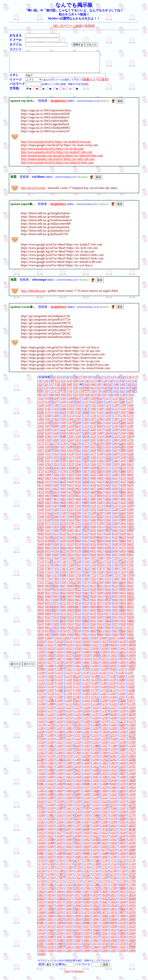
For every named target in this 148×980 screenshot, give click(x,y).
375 (41, 475)
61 (93, 392)
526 (100, 513)
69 (40, 395)
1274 (41, 729)
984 (123, 635)
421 (93, 486)
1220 (50, 711)
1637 (41, 843)
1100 (59, 673)
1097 (131, 670)
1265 (60, 725)
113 (122, 402)
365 (63, 472)
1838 (68, 906)
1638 (50, 843)
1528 (50, 809)
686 (130, 555)
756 (71, 576)
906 (123, 614)
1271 (114, 725)
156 (56, 416)
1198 (50, 705)
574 (71, 527)
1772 (68, 885)
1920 (114, 930)
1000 (49, 642)
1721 (104, 868)
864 (100, 604)
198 (78, 427)
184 (71, 423)
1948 (68, 941)
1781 (50, 889)
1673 (68, 854)
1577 (95, 823)
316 (85, 458)
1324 (95, 743)
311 (48, 458)
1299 (68, 736)
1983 (87, 951)
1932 (122, 934)
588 (78, 531)
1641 (77, 843)
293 (108, 451)
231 (130, 434)
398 (115, 479)
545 (48, 520)
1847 (50, 909)
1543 (87, 812)
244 (130, 437)
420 (85, 486)
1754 (104, 878)
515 (115, 510)
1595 (60, 830)
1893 (68, 923)
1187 (50, 701)
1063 (122, 659)
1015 (86, 645)
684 (115, 555)
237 (78, 437)
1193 (104, 701)
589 (85, 531)
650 (56, 548)
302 (78, 454)
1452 (60, 784)
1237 (104, 715)
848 (78, 600)
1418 (50, 774)
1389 (87, 764)
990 (71, 639)
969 (108, 632)
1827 (68, 903)
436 (108, 489)
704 (71, 562)
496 (71, 507)
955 (100, 628)
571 (48, 527)
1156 (68, 691)
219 (41, 434)
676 (56, 555)
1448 (122, 781)
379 (71, 475)
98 (111, 399)
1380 (104, 760)
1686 (87, 857)
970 (115, 632)
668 (93, 552)
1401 (95, 767)
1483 (41, 795)
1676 (95, 854)
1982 (77, 951)
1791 (41, 892)
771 (85, 579)
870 (48, 607)
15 (124, 381)
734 (100, 569)
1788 (114, 889)
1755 (114, 878)
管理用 (89, 26)
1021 (41, 649)
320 (115, 458)
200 (93, 427)
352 (63, 468)
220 (48, 434)
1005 (94, 642)
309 (130, 454)
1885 (95, 920)
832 (56, 597)
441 (48, 493)
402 (48, 482)
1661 (60, 850)
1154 (50, 691)
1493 (131, 795)
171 (71, 420)
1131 (41, 684)
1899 (122, 923)
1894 (77, 923)
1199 (59, 705)
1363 (50, 757)
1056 (60, 659)
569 (130, 524)
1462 (50, 788)
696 (108, 559)
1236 (95, 715)
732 (85, 569)
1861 (77, 913)
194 (48, 427)
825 (100, 593)
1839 (77, 906)
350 (48, 468)
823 (85, 593)
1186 (41, 701)
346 (115, 465)
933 (130, 621)
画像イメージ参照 (96, 83)
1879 (41, 920)
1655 (104, 847)
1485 (60, 795)
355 (85, 468)
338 (56, 465)
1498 (77, 798)
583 (41, 531)
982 (108, 635)
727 (48, 569)
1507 (60, 802)
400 (130, 479)
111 (108, 402)
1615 (41, 837)
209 (63, 430)
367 (78, 472)
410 (108, 482)
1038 (95, 652)
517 (130, 510)
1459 (122, 784)
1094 (104, 670)
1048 (87, 656)
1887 (114, 920)
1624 (122, 837)
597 (48, 534)
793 (56, 586)
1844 (122, 906)
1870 (60, 916)
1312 (86, 739)
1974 (104, 948)
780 (56, 583)
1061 (104, 659)
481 (56, 503)
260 (56, 444)
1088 (50, 670)
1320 (60, 743)
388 (41, 479)
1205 (113, 705)
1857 (41, 913)
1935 (50, 937)
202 (108, 427)
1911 (131, 927)
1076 (41, 666)
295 (123, 451)
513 (100, 510)
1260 (114, 722)
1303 (104, 736)
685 (123, 555)
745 (85, 573)
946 (130, 625)
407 (85, 482)
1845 (131, 906)
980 (93, 635)
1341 (50, 750)
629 (93, 541)
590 (93, 531)
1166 (59, 694)
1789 (122, 889)
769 (71, 579)
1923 (41, 934)
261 (63, 444)
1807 (87, 896)
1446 (104, 781)
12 (106, 381)
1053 (131, 656)
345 (108, 465)
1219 (41, 711)
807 (63, 590)
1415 (122, 771)
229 (115, 434)
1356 (87, 753)
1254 (60, 722)
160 (85, 416)
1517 (50, 805)
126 (122, 406)
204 (123, 427)
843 (41, 600)
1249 (114, 718)
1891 (50, 923)
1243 (60, 718)
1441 (60, 781)
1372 (131, 757)
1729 (77, 871)
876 (93, 607)
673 (130, 552)
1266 (68, 725)
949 (56, 628)
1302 (95, 736)
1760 (60, 882)
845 (56, 600)
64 (111, 392)
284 (41, 451)
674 (41, 555)
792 (48, 586)
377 (56, 475)
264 (85, 444)
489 (115, 503)
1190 (77, 701)
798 (93, 586)
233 (48, 437)
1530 (68, 809)
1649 (50, 847)
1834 (131, 903)
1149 (104, 687)
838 (100, 597)
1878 (131, 916)
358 (108, 468)
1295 (131, 732)
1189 (68, 701)
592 (108, 531)
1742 (95, 875)
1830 (95, 903)
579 (108, 527)
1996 (104, 955)
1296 (41, 736)
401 (41, 482)
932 (123, 621)
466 (41, 500)
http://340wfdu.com (33, 295)
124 (107, 406)
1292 (104, 732)
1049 (95, 656)
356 (93, 468)
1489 (95, 795)
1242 (50, 718)
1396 (50, 767)
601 (78, 534)
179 (130, 420)
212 (85, 430)
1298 (60, 736)
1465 (77, 788)
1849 (68, 909)
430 (63, 489)
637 (56, 545)
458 (78, 496)
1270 (104, 725)
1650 (60, 847)
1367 (87, 757)
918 (115, 618)
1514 (122, 802)
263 (78, 444)
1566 (95, 819)
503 (123, 507)
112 (115, 402)
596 (41, 534)
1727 (60, 871)
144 (63, 413)
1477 (87, 791)
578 (100, 527)
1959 (68, 944)
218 (130, 430)
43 (87, 388)
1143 (50, 687)
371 (108, 472)
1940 (95, 937)
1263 (41, 725)
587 (71, 531)
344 (100, 465)
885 (63, 611)
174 (93, 420)
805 (48, 590)
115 (41, 406)
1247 (95, 718)
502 (115, 507)
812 (100, 590)
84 (129, 395)
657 (108, 548)
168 (48, 420)
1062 (114, 659)
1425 (114, 774)
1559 (131, 816)
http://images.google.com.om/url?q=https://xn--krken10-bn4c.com (62, 160)
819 (56, 593)
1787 (104, 889)
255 (115, 440)
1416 (131, 771)
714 (48, 566)
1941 (104, 937)
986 (41, 639)
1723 (122, 868)
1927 (77, 934)
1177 (59, 698)
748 (108, 573)
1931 (114, 934)
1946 (50, 941)
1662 (68, 850)
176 (108, 420)
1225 (95, 711)
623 (48, 541)
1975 (114, 948)
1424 (104, 774)
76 (81, 395)
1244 (68, 718)
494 (56, 507)
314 (70, 458)
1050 (104, 656)
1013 (68, 645)
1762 (77, 882)
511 (85, 510)
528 (115, 513)
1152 (130, 687)
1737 (50, 875)
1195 (121, 701)
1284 (131, 729)
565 (100, 524)
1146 (77, 687)
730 (71, 569)
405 (71, 482)
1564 (77, 819)
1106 (113, 673)
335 (130, 461)
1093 (95, 670)
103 (48, 402)
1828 (77, 903)
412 (123, 482)
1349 (122, 750)
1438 (131, 777)
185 (78, 423)
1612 (113, 833)
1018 (113, 645)
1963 (104, 944)
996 (115, 639)
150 (108, 413)
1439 (41, 781)
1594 (50, 830)
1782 (60, 889)
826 (108, 593)
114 (129, 402)
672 (123, 552)
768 (63, 579)
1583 (50, 826)
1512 (104, 802)
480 (48, 503)
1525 (122, 805)
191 (123, 423)
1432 (77, 777)
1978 (41, 951)
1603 (131, 830)
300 (63, 454)
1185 (130, 698)
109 (93, 402)
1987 (122, 951)
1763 (87, 882)
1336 (104, 746)
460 (93, 496)
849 (85, 600)
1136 (86, 684)
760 (100, 576)
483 (71, 503)
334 (123, 461)
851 (100, 600)
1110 (50, 677)
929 (100, 621)
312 (55, 458)
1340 (41, 750)
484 (78, 503)
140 (130, 409)
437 (115, 489)
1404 (122, 767)
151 (115, 413)
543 (130, 517)
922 (48, 621)
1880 (50, 920)
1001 (58, 642)
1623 (114, 837)
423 (108, 486)
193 (41, 427)
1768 (131, 882)
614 (78, 538)
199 (85, 427)
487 (100, 503)
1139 (112, 684)
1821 (114, 899)
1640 (68, 843)
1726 (50, 871)
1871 (68, 916)
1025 (77, 649)
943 (108, 625)
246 (48, 440)
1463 (60, 788)
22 (64, 385)
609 (41, 538)
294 (115, 451)
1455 (87, 784)
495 (63, 507)
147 (85, 413)
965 (78, 632)
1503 (122, 798)
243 (123, 437)
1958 (60, 944)
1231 (50, 715)
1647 (131, 843)
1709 (95, 864)
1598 (87, 830)
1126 (95, 680)
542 (123, 517)
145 (71, 413)
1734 (122, 871)
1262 (131, 722)
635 (41, 545)
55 (58, 392)
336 (41, 465)
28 (99, 385)
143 (56, 413)
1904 (68, 927)
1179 (77, 698)
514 (108, 510)
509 (71, 510)
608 (130, 534)
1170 (95, 694)
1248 (104, 718)
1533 (95, 809)
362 (41, 472)
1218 (131, 708)
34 (135, 385)
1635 (122, 840)
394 (85, 479)
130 (56, 409)
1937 (68, 937)
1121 (50, 680)
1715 (50, 868)
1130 (130, 680)
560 (63, 524)
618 (108, 538)
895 (41, 614)
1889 (131, 920)
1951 (95, 941)
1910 (122, 927)
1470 (122, 788)
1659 (41, 850)
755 (63, 576)
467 (48, 500)
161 (93, 416)
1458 (114, 784)
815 (123, 590)
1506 (50, 802)
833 (63, 597)
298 (48, 454)
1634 (114, 840)
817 (41, 593)
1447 (114, 781)
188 (100, 423)
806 (56, 590)
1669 (131, 850)
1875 (104, 916)
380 (78, 475)
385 (115, 475)
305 (100, 454)
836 (85, 597)
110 (100, 402)
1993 (77, 955)
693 (85, 559)
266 (100, 444)
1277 (68, 729)
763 (123, 576)
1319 (50, 743)
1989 (41, 955)
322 (130, 458)
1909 (114, 927)
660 (130, 548)
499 (93, 507)
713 (41, 566)
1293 (114, 732)
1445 (95, 781)
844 (48, 600)
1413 (104, 771)
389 (48, 479)
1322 (77, 743)
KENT (68, 975)
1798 (104, 892)
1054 (41, 659)
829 (130, 593)
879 (115, 607)
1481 (122, 791)
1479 (104, 791)
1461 (41, 788)
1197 (41, 705)
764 (130, 576)
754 (56, 576)
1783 (68, 889)
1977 (131, 948)
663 (56, 552)
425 (123, 486)
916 (100, 618)
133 (78, 409)
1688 (104, 857)
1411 (86, 771)
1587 (87, 826)
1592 (131, 826)
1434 (95, 777)
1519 (68, 805)
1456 (95, 784)
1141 (130, 684)
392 (71, 479)
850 (93, 600)
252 (93, 440)
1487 (77, 795)
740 (48, 573)
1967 (41, 948)
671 (115, 552)
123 (100, 406)
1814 (50, 899)
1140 (121, 684)
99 (117, 399)
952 (78, 628)
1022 (50, 649)
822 (78, 593)
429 (56, 489)
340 (71, 465)
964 (71, 632)
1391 (104, 764)
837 (93, 597)
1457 (104, 784)
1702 (131, 861)
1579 (114, 823)
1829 (87, 903)
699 (130, 559)
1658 (131, 847)
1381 (114, 760)
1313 (95, 739)
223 (71, 434)
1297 (50, 736)
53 (46, 392)
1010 (41, 645)
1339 (131, 746)
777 (130, 579)
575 (78, 527)
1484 (50, 795)
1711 (113, 864)
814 (115, 590)
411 (115, 482)
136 (100, 409)
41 (75, 388)
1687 (95, 857)
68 (135, 392)
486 (93, 503)
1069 (77, 663)
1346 (95, 750)
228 (108, 434)
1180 (86, 698)
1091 (77, 670)
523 (78, 513)
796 (78, 586)
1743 (104, 875)
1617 (60, 837)
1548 (131, 812)
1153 (41, 691)
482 (63, 503)
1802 (41, 896)
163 (108, 416)
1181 (95, 698)
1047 (77, 656)
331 (100, 461)
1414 (113, 771)
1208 (41, 708)
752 (41, 576)
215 (108, 430)
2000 (41, 958)
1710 (104, 864)
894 (130, 611)
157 (63, 416)
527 (108, 513)
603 (93, 534)
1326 (114, 743)
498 (85, 507)
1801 (131, 892)
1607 (68, 833)
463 (115, 496)
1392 (114, 764)
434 (93, 489)
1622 (104, 837)
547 (63, 520)
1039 (104, 652)
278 (93, 447)
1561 (50, 819)
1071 (95, 663)
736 (115, 569)
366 (71, 472)
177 (115, 420)
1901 (41, 927)
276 (78, 447)
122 (92, 406)
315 (78, 458)
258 (41, 444)
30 (111, 385)
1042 (131, 652)
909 (48, 618)
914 (85, 618)
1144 (59, 687)
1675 (87, 854)
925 (71, 621)
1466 (87, 788)
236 (71, 437)
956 (108, 628)
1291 (95, 732)
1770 (50, 885)
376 (48, 475)
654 (85, 548)
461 (100, 496)
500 (100, 507)
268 (115, 444)
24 (75, 385)
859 (63, 604)
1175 (41, 698)
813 (108, 590)
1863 (95, 913)
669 (100, 552)
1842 (104, 906)
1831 (104, 903)
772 (93, 579)
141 (41, 413)
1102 (77, 673)
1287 (60, 732)
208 (56, 430)
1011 (50, 645)
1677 (104, 854)
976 (63, 635)
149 (100, 413)
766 (48, 579)
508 (63, 510)
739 (41, 573)
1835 (41, 906)
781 (63, 583)
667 (85, 552)
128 (41, 409)
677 (63, 555)
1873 (87, 916)
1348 (114, 750)
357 (100, 468)
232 (41, 437)
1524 (114, 805)
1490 (104, 795)
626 (71, 541)
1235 (87, 715)
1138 (104, 684)
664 (63, 552)
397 (108, 479)
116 (48, 406)
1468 (104, 788)
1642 (87, 843)
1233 (68, 715)
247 (56, 440)
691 (71, 559)
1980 (60, 951)
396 (100, 479)
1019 (122, 645)
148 (93, 413)
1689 (114, 857)
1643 (95, 843)
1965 (122, 944)
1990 (50, 955)
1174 (130, 694)
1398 (68, 767)
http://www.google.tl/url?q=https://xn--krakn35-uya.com (56, 146)
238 (85, 437)
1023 (60, 649)
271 (41, 447)
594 (123, 531)
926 (78, 621)
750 (123, 573)
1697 (87, 861)
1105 (104, 673)
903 (100, 614)
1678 (114, 854)
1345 (87, 750)
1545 (104, 812)
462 (108, 496)
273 (56, 447)
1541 (68, 812)
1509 (77, 802)
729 (63, 569)
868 (130, 604)
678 (71, 555)
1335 (95, 746)
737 (123, 569)
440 (41, 493)
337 (48, 465)
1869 (50, 916)
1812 (131, 896)
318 (100, 458)
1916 (77, 930)
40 (70, 388)
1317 (131, 739)
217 (123, 430)
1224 (87, 711)
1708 (87, 864)
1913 (50, 930)
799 (100, 586)
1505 (41, 802)
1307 (41, 739)
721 (100, 566)
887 (78, 611)
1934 (41, 937)
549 (78, 520)
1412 (95, 771)
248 (63, 440)
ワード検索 (74, 26)
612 (63, 538)
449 (108, 493)
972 (130, 632)
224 (78, 434)
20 (52, 385)
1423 (95, 774)
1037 (87, 652)
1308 (50, 739)
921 (41, 621)
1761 (68, 882)
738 (130, 569)
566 (108, 524)
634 (130, 541)
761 (108, 576)
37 (52, 388)
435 (100, 489)
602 (85, 534)
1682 (50, 857)
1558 (122, 816)
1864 (104, 913)
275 (71, 447)
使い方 (59, 26)
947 (41, 628)
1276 (60, 729)
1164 (41, 694)
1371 (122, 757)
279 (100, 447)
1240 (131, 715)
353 (71, 468)
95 (93, 399)
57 (70, 392)
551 (93, 520)
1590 (114, 826)
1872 (77, 916)
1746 (131, 875)
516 (123, 510)
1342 (60, 750)
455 (56, 496)
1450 (41, 784)
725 (130, 566)
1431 (68, 777)
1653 (87, 847)
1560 (41, 819)
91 (70, 399)
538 (93, 517)
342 (85, 465)
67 (129, 392)
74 (70, 395)
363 (48, 472)
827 (115, 593)
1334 (87, 746)
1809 (104, 896)
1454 (77, 784)
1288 (68, 732)
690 (63, 559)
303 (85, 454)
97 (105, 399)
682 (100, 555)
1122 (59, 680)
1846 (41, 909)
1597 (77, 830)
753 (48, 576)
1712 (122, 864)
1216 (113, 708)
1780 (41, 889)
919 (123, 618)
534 (63, 517)
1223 (77, 711)
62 (99, 392)
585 (56, 531)
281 (115, 447)
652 (71, 548)
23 (70, 385)
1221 (60, 711)
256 (123, 440)
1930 (104, 934)
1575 (77, 823)
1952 (104, 941)
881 (130, 607)
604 (100, 534)
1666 (104, 850)
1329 (41, 746)
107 (78, 402)
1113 (76, 677)
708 (100, 562)
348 (130, 465)
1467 (95, 788)
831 (48, 597)
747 (100, 573)
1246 (87, 718)
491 (130, 503)
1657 (122, 847)
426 (130, 486)
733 (93, 569)
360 (123, 468)
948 (48, 628)
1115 (94, 677)
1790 (131, 889)
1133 (59, 684)
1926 (68, 934)
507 (56, 510)
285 (48, 451)
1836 (50, 906)
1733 (114, 871)
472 (85, 500)
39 (64, 388)
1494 (41, 798)
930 (108, 621)
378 (63, 475)
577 (93, 527)
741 (56, 573)
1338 (122, 746)
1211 (68, 708)
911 (63, 618)
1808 (95, 896)
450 (115, 493)
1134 (68, 684)
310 (41, 458)
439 (130, 489)
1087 (41, 670)
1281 (104, 729)
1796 (87, 892)
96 (99, 399)
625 (63, 541)
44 (93, 388)
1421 (77, 774)
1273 (131, 725)
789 (123, 583)
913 (78, 618)
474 (100, 500)
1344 (77, 750)
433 (85, 489)
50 (129, 388)
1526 (131, 805)
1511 (95, 802)
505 (41, 510)
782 (71, 583)
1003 (76, 642)
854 (123, 600)
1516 (41, 805)
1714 (41, 868)
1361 (131, 753)
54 (52, 392)
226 (93, 434)
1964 (114, 944)
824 (93, 593)
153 (130, 413)
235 (63, 437)
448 (100, 493)
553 (108, 520)
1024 (68, 649)
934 (41, 625)
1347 (104, 750)
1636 (131, 840)
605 (108, 534)
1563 (68, 819)
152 (123, 413)
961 (48, 632)
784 (85, 583)
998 (130, 639)
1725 (41, 871)
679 (78, 555)
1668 (122, 850)
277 (85, 447)
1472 (41, 791)
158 (71, 416)
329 (85, 461)
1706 (68, 864)
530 (130, 513)
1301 (87, 736)
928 (93, 621)
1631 (87, 840)
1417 (41, 774)
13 (112, 381)
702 (56, 562)
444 (71, 493)
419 (78, 486)
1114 (85, 677)
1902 (50, 927)
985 (130, 635)
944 (115, 625)
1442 (68, 781)
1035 (68, 652)
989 (63, 639)
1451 (50, 784)
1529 (60, 809)
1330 (50, 746)
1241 (41, 718)
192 (130, 423)
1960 (77, 944)
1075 (131, 663)
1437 (122, 777)
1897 (104, 923)
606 (115, 534)
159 (78, 416)
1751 (77, 878)
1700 (114, 861)
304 (93, 454)
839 (108, 597)
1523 (104, 805)
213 (93, 430)
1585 (68, 826)
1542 (77, 812)
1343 (68, 750)
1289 (77, 732)
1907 (95, 927)
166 (130, 416)
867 (123, 604)
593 (115, 531)
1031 (131, 649)
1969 (60, 948)
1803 (50, 896)
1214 (95, 708)
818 (48, 593)
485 (85, 503)
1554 (87, 816)
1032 (41, 652)
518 (41, 513)
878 (108, 607)
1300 (77, 736)
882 (41, 611)
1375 (60, 760)
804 (41, 590)
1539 (50, 812)
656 (100, 548)
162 (100, 416)
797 (85, 586)
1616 (50, 837)
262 (71, 444)
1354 (68, 753)
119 (70, 406)
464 (123, 496)
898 (63, 614)
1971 (77, 948)
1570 (131, 819)
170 (63, 420)
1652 (77, 847)
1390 (95, 764)
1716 (60, 868)
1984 (95, 951)
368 (85, 472)
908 (41, 618)
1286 (50, 732)
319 (108, 458)
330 (93, 461)
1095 (114, 670)
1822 (122, 899)
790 (130, 583)
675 (48, 555)
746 (93, 573)
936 (56, 625)
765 (41, 579)
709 (108, 562)
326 (63, 461)
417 (63, 486)
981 (100, 635)
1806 (77, 896)
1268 (87, 725)
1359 (114, 753)
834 (71, 597)
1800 (122, 892)
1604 (41, 833)
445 (78, 493)
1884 (87, 920)
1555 (95, 816)
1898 (114, 923)
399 (123, 479)
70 (46, 395)
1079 (68, 666)
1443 (77, 781)
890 (100, 611)
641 (85, 545)
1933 (131, 934)
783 (78, 583)
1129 (121, 680)
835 (78, 597)
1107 (122, 673)
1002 (67, 642)
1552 (68, 816)
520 (56, 513)
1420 (68, 774)
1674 (77, 854)
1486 (68, 795)
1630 (77, 840)
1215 (104, 708)
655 (93, 548)
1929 (95, 934)
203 (115, 427)
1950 (87, 941)
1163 (130, 691)
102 (41, 402)
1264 (50, 725)
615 (85, 538)
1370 (114, 757)
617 (100, 538)
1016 (95, 645)
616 (93, 538)
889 (93, 611)
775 (115, 579)
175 (100, 420)
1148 (95, 687)
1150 (112, 687)
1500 (95, 798)
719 (85, 566)
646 (123, 545)
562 (78, 524)
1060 (95, 659)
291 (93, 451)
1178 (68, 698)
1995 (95, 955)
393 (78, 479)
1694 (60, 861)
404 (63, 482)
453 (41, 496)
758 (85, 576)
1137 (95, 684)
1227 (114, 711)
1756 (122, 878)
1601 (114, 830)
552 (100, 520)
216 (115, 430)
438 (123, 489)
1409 (68, 771)
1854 (114, 909)
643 (100, 545)
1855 (122, 909)
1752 (87, 878)
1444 (87, 781)
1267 (77, 725)
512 (93, 510)
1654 (95, 847)
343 (93, 465)
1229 (131, 711)
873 (71, 607)
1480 (114, 791)
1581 (131, 823)
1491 (114, 795)
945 (123, 625)
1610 (95, 833)
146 (78, 413)
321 (123, 458)
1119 (129, 677)
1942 (114, 937)
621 (130, 538)
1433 (87, 777)
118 (63, 406)
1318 (41, 743)
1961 (87, 944)
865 (108, 604)
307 (115, 454)
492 (41, 507)
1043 (41, 656)
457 (71, 496)
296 (130, 451)
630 (100, 541)
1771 (60, 885)
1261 (122, 722)
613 (70, 538)
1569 (122, 819)
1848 (60, 909)
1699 (104, 861)
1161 (112, 691)
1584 (60, 826)
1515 (131, 802)
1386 (60, 764)
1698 (95, 861)
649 (48, 548)
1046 (68, 656)
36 (46, 388)
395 (93, 479)
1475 (68, 791)
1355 (77, 753)
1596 (68, 830)
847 (71, 600)
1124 (77, 680)
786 (100, 583)
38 (58, 388)
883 (48, 611)
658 (115, 548)
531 (41, 517)
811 (93, 590)
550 (85, 520)
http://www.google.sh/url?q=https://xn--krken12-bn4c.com (57, 166)
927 (85, 621)
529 (123, 513)
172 (78, 420)
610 (48, 538)
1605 (50, 833)
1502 (114, 798)
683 (108, 555)
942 (100, 625)
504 (130, 507)
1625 (131, 837)
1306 (131, 736)
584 (48, 531)
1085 (122, 666)
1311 (77, 739)
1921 (122, 930)
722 (108, 566)
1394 (131, 764)
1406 (41, 771)
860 (71, 604)
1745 (122, 875)
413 (130, 482)
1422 (87, 774)
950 (63, 628)
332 (108, 461)
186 (85, 423)
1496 (60, 798)
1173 (121, 694)
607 (123, 534)
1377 (77, 760)
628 (85, 541)
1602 (122, 830)
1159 (95, 691)
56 (64, 392)
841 (123, 597)
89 (58, 399)
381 (85, 475)
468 (56, 500)
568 (123, 524)
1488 (87, 795)
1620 (87, 837)
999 (41, 642)
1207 (131, 705)
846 (63, 600)
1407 (50, 771)
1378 (87, 760)
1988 (131, 951)
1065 (41, 663)
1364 (60, 757)
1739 (68, 875)
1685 (77, 857)
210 (71, 430)
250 (78, 440)
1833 (122, 903)
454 (48, 496)
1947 (60, 941)
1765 (104, 882)
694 (93, 559)
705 (78, 562)
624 (56, 541)
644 (108, 545)
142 (48, 413)
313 (63, 458)
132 (71, 409)
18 (40, 385)
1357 (95, 753)
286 (56, 451)
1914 (60, 930)
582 (130, 527)
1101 (68, 673)
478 (130, 500)
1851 (87, 909)
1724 (131, 868)
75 (75, 395)
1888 (122, 920)
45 (99, 388)
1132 (50, 684)
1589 (104, 826)
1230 (41, 715)
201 (100, 427)
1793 (60, 892)
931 (115, 621)
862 (85, 604)
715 (56, 566)
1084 (114, 666)
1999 (131, 955)
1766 (114, 882)
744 (78, 573)
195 (56, 427)
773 (100, 579)
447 (93, 493)
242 (115, 437)
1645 (114, 843)
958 (123, 628)
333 (115, 461)
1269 (95, 725)
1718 (77, 868)
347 (123, 465)
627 (78, 541)
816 (130, 590)
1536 (122, 809)
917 (108, 618)
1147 (86, 687)
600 (71, 534)
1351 (41, 753)
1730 (87, 871)
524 (85, 513)
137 (108, 409)
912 (70, 618)
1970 (68, 948)
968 (100, 632)
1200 (68, 705)
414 (41, 486)
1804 (60, 896)
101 (131, 399)
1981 (68, 951)
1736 (41, 875)
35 (40, 388)
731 (78, 569)
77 (87, 395)
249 (71, 440)
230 (123, 434)
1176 (50, 698)
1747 (41, 878)
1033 (50, 652)
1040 (114, 652)
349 (41, 468)
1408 (60, 771)
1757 (131, 878)
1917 (87, 930)
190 (115, 423)
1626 (41, 840)
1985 (104, 951)
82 (117, 395)
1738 (60, 875)
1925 (60, 934)
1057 (68, 659)
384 (108, 475)
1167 (68, 694)
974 (48, 635)
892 (115, 611)
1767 (122, 882)
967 (93, 632)
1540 (60, 812)
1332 (68, 746)
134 (85, 409)
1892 (60, 923)
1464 (68, 788)
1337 (114, 746)
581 (123, 527)
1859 (60, 913)
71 (52, 395)
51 (135, 388)
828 (123, 593)
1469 (114, 788)
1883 (77, 920)
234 (56, 437)
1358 (104, 753)
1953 (114, 941)
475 (108, 500)
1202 (86, 705)
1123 (68, 680)
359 (115, 468)
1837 (60, 906)
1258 (95, 722)
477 (123, 500)
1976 (122, 948)
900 (78, 614)
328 (78, 461)
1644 (104, 843)
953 (85, 628)
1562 (60, 819)
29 (105, 385)
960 (41, 632)
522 (71, 513)
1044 (50, 656)
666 (78, 552)
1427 (131, 774)
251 (85, 440)
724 (123, 566)
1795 (77, 892)
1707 (77, 864)
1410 (77, 771)
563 (85, 524)
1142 (41, 687)
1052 (122, 656)
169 (56, 420)
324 (48, 461)
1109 (41, 677)
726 (41, 569)
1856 (131, 909)
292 (100, 451)
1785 (87, 889)
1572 (50, 823)
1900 (131, 923)
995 (108, 639)
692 (78, 559)
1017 (104, 645)
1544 (95, 812)
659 (123, 548)
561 (71, 524)
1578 (104, 823)
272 (48, 447)
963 (63, 632)
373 (123, 472)
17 (136, 381)
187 (93, 423)
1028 (104, 649)
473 (93, 500)
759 (93, 576)
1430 (60, 777)
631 (108, 541)
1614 (131, 833)
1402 (104, 767)
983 (115, 635)
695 (100, 559)
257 (130, 440)
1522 (95, 805)
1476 (77, 791)
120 (77, 406)
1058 (77, 659)
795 (71, 586)
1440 (50, 781)
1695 (68, 861)
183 (63, 423)
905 (115, 614)
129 (48, 409)
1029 (114, 649)
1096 (122, 670)
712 (130, 562)
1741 (87, 875)
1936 (60, 937)
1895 (87, 923)
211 (78, 430)
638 (63, 545)
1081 (87, 666)
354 (78, 468)
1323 (87, 743)
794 (63, 586)
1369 (104, 757)
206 (41, 430)
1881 (60, 920)
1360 (122, 753)
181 (48, 423)
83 (123, 395)
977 (71, 635)
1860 (68, 913)
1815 (60, 899)
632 (115, 541)
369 (93, 472)
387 (130, 475)
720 (93, 566)
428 (48, 489)
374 (130, 472)
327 (71, 461)
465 (130, 496)
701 (48, 562)
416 (56, 486)
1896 (95, 923)
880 (123, 607)
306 (108, 454)
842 (130, 597)
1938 (77, 937)
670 (108, 552)
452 (130, 493)
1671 (50, 854)
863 (93, 604)
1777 (114, 885)
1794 (68, 892)
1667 (114, 850)
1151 (121, 687)
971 (123, 632)
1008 (121, 642)
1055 (50, 659)
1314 (104, 739)
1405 (131, 767)
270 (130, 444)
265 (93, 444)
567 (115, 524)
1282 (114, 729)
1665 (95, 850)
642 (93, 545)
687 (41, 559)
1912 (41, 930)
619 (115, 538)
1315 (113, 739)
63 (105, 392)
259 (48, 444)
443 (63, 493)
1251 (131, 718)
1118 (120, 677)
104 (56, 402)
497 (78, 507)
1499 (87, 798)
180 (41, 423)
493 (48, 507)
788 (115, 583)
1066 (50, 663)
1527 (41, 809)
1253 (50, 722)
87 (46, 399)
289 (78, 451)
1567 (104, 819)
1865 (114, 913)
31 (117, 385)
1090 (68, 670)
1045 (60, 656)
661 (41, 552)
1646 (122, 843)
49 (123, 388)
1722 (114, 868)
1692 (41, 861)
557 (41, 524)
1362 (41, 757)
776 (123, 579)
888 (85, 611)
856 (41, 604)
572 (56, 527)
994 (100, 639)
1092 (87, 670)
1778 (122, 885)
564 (93, 524)
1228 (122, 711)
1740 (77, 875)
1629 (68, 840)
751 (130, 573)
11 (100, 381)
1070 (87, 663)
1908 (104, 927)
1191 (86, 701)
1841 (95, 906)
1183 (112, 698)
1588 (95, 826)
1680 (131, 854)
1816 (68, 899)
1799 (114, 892)
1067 (60, 663)
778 (41, 583)
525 (93, 513)
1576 (87, 823)
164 (115, 416)
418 (71, 486)
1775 (95, 885)
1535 (114, 809)
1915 (68, 930)
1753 (95, 878)
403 (56, 482)
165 (123, 416)
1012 (59, 645)
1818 (87, 899)
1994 (87, 955)
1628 (60, 840)
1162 (121, 691)
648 (41, 548)
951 (71, 628)
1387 (68, 764)
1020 (131, 645)
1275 (50, 729)
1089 (60, 670)
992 (85, 639)
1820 (104, 899)
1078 (60, 666)
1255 (68, 722)
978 (78, 635)
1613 (122, 833)
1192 (95, 701)
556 (130, 520)
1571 (41, 823)
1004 (85, 642)
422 (100, 486)
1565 (87, 819)
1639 (60, 843)
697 (115, 559)
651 (63, 548)
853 (115, 600)
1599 (95, 830)
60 (87, 392)
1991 (60, 955)
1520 (77, 805)
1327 (122, 743)
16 (130, 381)
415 (48, 486)
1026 (87, 649)
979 (85, 635)
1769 (41, 885)
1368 (95, 757)
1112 (68, 677)
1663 (77, 850)
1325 (104, 743)
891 (108, 611)
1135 (77, 684)
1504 (131, 798)
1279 (87, 729)
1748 (50, 878)
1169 (86, 694)
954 (93, 628)
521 (63, 513)
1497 (68, 798)
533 (56, 517)
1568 (114, 819)
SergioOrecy (59, 105)
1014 (77, 645)
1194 (112, 701)
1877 (122, 916)
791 (41, 586)
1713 (131, 864)
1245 (77, 718)
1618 (68, 837)
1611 (104, 833)
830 (41, 597)
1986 (114, 951)
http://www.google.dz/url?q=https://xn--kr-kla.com (52, 153)
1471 (131, 788)
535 (71, 517)
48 (117, 388)
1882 (68, 920)
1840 (87, 906)
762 (115, 576)
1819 (95, 899)
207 (48, 430)
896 (48, 614)
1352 (50, 753)
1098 (41, 673)
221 (56, 434)
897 (56, 614)
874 (78, 607)
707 (93, 562)
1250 (122, 718)
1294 (122, 732)
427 (41, 489)
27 (93, 385)
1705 (60, 864)
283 (130, 447)
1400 (87, 767)
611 (56, 538)
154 (41, 416)
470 (71, 500)
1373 (41, 760)
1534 (104, 809)
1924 (50, 934)
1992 (68, 955)
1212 (77, 708)
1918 (95, 930)
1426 (122, 774)
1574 (68, 823)
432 (78, 489)
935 (48, 625)
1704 (50, 864)
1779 (131, 885)
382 (93, 475)
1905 (77, 927)
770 (78, 579)
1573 (60, 823)
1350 (131, 750)
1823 (131, 899)
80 (105, 395)
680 (85, 555)
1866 (122, 913)
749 (115, 573)
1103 (86, 673)
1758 (41, 882)
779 (48, 583)
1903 (60, 927)
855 (130, 600)
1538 (41, 812)
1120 (41, 680)
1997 (114, 955)
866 (115, 604)
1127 (104, 680)
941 (93, 625)
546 (56, 520)
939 (78, 625)
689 (56, 559)
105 (63, 402)
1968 (50, 948)
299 (56, 454)
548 (71, 520)
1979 (50, 951)
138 (115, 409)
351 (56, 468)
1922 (131, 930)
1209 (50, 708)
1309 (60, 739)
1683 (60, 857)
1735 (131, 871)
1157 (77, 691)
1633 (104, 840)
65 (117, 392)
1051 (114, 656)
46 (105, 388)
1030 (122, 649)
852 (108, 600)
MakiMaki (79, 975)
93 (81, 399)
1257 (87, 722)
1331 (60, 746)
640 (78, 545)
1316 (122, 739)
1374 (50, 760)
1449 (131, 781)
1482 (131, 791)
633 (123, 541)
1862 (87, 913)
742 (63, 573)
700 (41, 562)
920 (130, 618)
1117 (111, 677)
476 (115, 500)
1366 (77, 757)
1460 (131, 784)
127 (129, 406)
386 (123, 475)
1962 (95, 944)
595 (130, 531)
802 (123, 586)
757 (78, 576)
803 (130, 586)
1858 (50, 913)
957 (115, 628)
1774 (87, 885)
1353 (60, 753)
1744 (114, 875)
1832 (114, 903)
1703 (41, 864)
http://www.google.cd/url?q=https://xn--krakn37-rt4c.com (57, 156)
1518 (60, 805)
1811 (122, 896)
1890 (41, 923)
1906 (87, 927)
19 (46, 385)
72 (58, 395)
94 (87, 399)
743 (71, 573)
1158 (86, 691)
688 (48, 559)
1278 (77, 729)
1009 (130, 642)
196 (63, 427)
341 (78, 465)
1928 (87, 934)
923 (56, 621)
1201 (77, 705)
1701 (122, 861)
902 (93, 614)
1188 (59, 701)
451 (123, 493)
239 (93, 437)
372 (115, 472)
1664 (87, 850)
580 (115, 527)
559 (56, 524)
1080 (77, 666)
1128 (112, 680)
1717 (68, 868)
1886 (104, 920)
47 (111, 388)
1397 (60, 767)
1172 (112, 694)
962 (56, 632)
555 (123, 520)
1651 (68, 847)
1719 (87, 868)
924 (63, 621)
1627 (50, 840)
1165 (50, 694)
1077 (50, 666)
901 (85, 614)
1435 (104, 777)
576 (85, 527)
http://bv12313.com (33, 192)
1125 (86, 680)
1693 (50, 861)
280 (108, 447)
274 (63, 447)
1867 (131, 913)
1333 (77, 746)
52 (40, 392)
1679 (122, 854)
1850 (77, 909)
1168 (77, 694)
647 (130, 545)
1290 (87, 732)
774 (108, 579)
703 (63, 562)
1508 (68, 802)
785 (93, 583)
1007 (112, 642)
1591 (122, 826)
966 (85, 632)
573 (63, 527)
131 (63, 409)
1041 (122, 652)
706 (85, 562)
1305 (122, 736)
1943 (122, 937)
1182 (104, 698)
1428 (41, 777)
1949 (77, 941)
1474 (60, 791)
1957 (50, 944)
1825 (50, 903)
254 (108, 440)
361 (130, 468)
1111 (59, 677)
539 (100, 517)
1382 (122, 760)
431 (71, 489)
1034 (60, 652)
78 (93, 395)
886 (71, 611)
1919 (104, 930)
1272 (122, 725)
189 (108, 423)
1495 (50, 798)
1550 (50, 816)
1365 (68, 757)
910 (56, 618)
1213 (86, 708)
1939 (87, 937)
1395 (41, 767)
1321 (68, 743)
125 (115, 406)
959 (130, 628)
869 (41, 607)
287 (63, 451)
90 (64, 399)
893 (123, 611)
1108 (130, 673)
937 (63, 625)
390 (56, 479)
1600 (104, 830)
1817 (77, 899)
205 (130, 427)
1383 (131, 760)
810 (85, 590)
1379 (95, 760)
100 (124, 399)
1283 (122, 729)
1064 (131, 659)
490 (123, 503)
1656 (114, 847)
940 (85, 625)
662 (48, 552)
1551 (60, 816)
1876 (114, 916)
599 (63, 534)
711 (123, 562)
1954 (122, 941)
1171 (104, 694)
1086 (131, 666)
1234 (77, 715)
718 (78, 566)
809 (78, 590)
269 (123, 444)
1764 (95, 882)
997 (123, 639)
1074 (122, 663)
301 (71, 454)
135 (93, 409)
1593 (41, 830)
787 (108, 583)
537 (85, 517)
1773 (77, 885)
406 (78, 482)
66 (123, 392)
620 (123, 538)
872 (63, 607)
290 (85, 451)
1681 (41, 857)
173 (85, 420)
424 (115, 486)
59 (81, 392)
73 (64, 395)
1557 (114, 816)
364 (56, 472)
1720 (95, 868)
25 (81, 385)
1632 (95, 840)
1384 (41, 764)
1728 (68, 871)
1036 (77, 652)
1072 (104, 663)
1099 (50, 673)
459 (85, 496)
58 (75, 392)
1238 (114, 715)
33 (129, 385)
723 (115, 566)
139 (123, 409)
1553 (77, 816)
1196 (130, 701)
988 (56, 639)
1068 (68, 663)
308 (123, 454)
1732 (104, 871)
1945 (41, 941)
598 (56, 534)
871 (56, 607)
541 (115, 517)
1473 (50, 791)
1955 (131, 941)
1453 (68, 784)
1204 (104, 705)
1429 (50, 777)
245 (41, 440)
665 (71, 552)
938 (71, 625)
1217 (122, 708)
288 (71, 451)
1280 (95, 729)
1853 (104, 909)
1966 (131, 944)
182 (56, 423)
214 (100, 430)
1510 (87, 802)
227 (100, 434)
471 (78, 500)
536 (78, 517)
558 (48, 524)
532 (48, 517)
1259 (104, 722)
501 (108, 507)
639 (71, 545)
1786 (95, 889)
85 (135, 395)
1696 (77, 861)
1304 (114, 736)
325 (56, 461)
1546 (114, 812)
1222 (68, 711)
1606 (60, 833)
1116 (103, 677)
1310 (68, 739)
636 (48, 545)
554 (115, 520)
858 (56, 604)
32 (123, 385)
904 (108, 614)
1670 (41, 854)
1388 (77, 764)
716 (63, 566)
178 (123, 420)
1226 (104, 711)
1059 (87, 659)
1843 (114, 906)
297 (41, 454)
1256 (77, 722)
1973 (95, 948)
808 (71, 590)
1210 (60, 708)
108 (85, 402)
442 (56, 493)
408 (93, 482)
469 (63, 500)
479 (41, 503)
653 (78, 548)
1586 (77, 826)
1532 (87, 809)
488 (108, 503)
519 (48, 513)
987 (48, 639)
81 (111, 395)
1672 (60, 854)
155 (48, 416)
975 (56, 635)
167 (41, 420)
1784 (77, 889)
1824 (41, 903)
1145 (68, 687)
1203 (95, 705)
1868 (41, 916)
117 (55, 406)
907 (130, 614)
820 (63, 593)
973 (41, 635)
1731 (95, 871)
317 (93, 458)
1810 (114, 896)
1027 (95, 649)
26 (87, 385)
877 (100, 607)
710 (115, 562)
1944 (131, 937)
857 (48, 604)
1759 (50, 882)
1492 (122, 795)
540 (108, 517)
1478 (95, 791)
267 (108, 444)
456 (63, 496)
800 (108, 586)
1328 (131, 743)
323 (41, 461)
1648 (41, 847)
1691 (131, 857)
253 (100, 440)
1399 (77, 767)
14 (118, 381)
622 (41, 541)
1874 (95, 916)
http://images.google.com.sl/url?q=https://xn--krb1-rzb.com (58, 163)
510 (78, 510)
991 (78, 639)
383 (100, 475)
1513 (113, 802)
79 (99, 395)
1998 (122, 955)
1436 (114, 777)
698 (123, 559)
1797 (95, 892)
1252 (41, 722)
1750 (68, 878)
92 (75, 399)
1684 (68, 857)
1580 (122, 823)
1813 (41, 899)
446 (85, 493)
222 (63, 434)
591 (100, 531)
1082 (95, 666)
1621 (95, 837)
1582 (41, 826)
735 (108, 569)
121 (85, 406)
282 (123, 447)
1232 (60, 715)
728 (56, 569)
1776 (104, 885)
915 (93, 618)
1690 (122, 857)
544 (41, 520)
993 (93, 639)
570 (41, 527)
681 (93, 555)
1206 (122, 705)
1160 (104, 691)
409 (100, 482)
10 (94, 381)
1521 (87, 805)
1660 (50, 850)
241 (108, 437)
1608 (77, 833)
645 (115, 545)
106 (71, 402)
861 (78, 604)
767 (56, 579)
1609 (87, 833)
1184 (121, 698)
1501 (104, 798)
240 (100, 437)
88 (52, 399)
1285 (41, 732)
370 (100, 472)
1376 (68, 760)
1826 (60, 903)
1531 (77, 809)
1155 (59, 691)
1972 (87, 948)
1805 (68, 896)
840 (115, 597)
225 (85, 434)
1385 (50, 764)
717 (71, 566)
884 (56, 611)
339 (63, 465)
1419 (60, 774)
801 (115, 586)
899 (71, 614)
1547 (122, 812)
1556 (104, 816)
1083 (104, 666)
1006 (103, 642)
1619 (77, 837)
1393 (122, 764)
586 (63, 531)
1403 (114, 767)
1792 (50, 892)
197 (71, 427)
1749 (60, 878)
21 (58, 385)
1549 (41, 816)
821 (71, 593)
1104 (95, 673)
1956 (41, 944)
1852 (95, 909)
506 (48, 510)
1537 (131, 809)
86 (40, 399)
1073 (114, 663)
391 (63, 479)
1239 (122, 715)
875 (85, 607)
